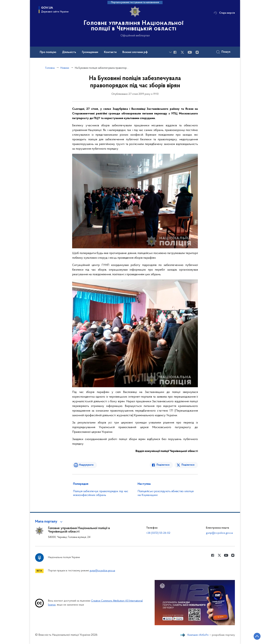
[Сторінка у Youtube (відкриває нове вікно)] (190, 52)
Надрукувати (86, 465)
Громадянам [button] (90, 52)
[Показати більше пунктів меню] (170, 52)
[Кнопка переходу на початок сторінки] (257, 636)
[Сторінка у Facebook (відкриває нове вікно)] (175, 52)
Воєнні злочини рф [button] (135, 52)
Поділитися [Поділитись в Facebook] (163, 465)
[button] (49, 522)
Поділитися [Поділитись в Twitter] (188, 465)
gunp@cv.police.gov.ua (219, 533)
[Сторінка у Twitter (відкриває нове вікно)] (182, 52)
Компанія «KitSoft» (198, 635)
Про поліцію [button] (48, 52)
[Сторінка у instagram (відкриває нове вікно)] (197, 52)
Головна (50, 68)
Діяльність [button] (69, 52)
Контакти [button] (110, 52)
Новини (65, 68)
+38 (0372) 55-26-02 (158, 533)
